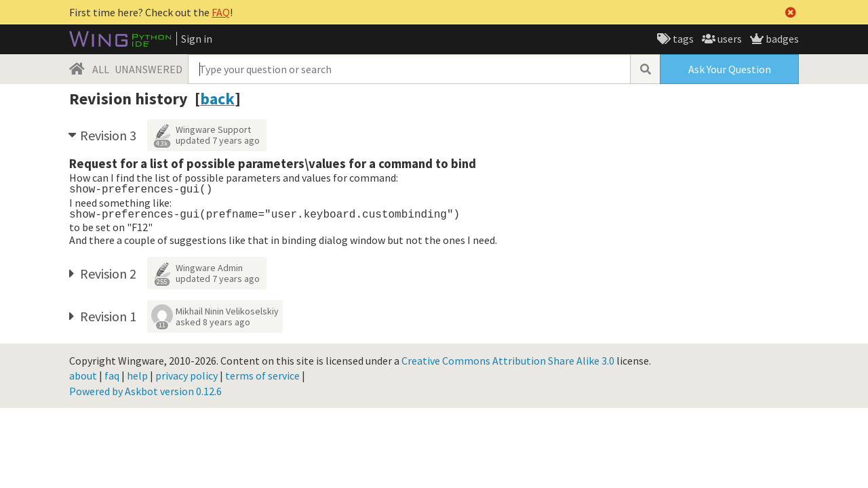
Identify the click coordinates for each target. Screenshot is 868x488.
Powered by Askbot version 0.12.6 (145, 391)
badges (781, 39)
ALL (101, 69)
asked (213, 322)
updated (218, 140)
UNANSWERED (149, 69)
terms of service (262, 375)
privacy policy (186, 375)
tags (682, 39)
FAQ (221, 12)
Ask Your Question (730, 69)
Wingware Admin (209, 268)
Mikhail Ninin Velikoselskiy (227, 311)
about (83, 375)
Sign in (197, 39)
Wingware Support (213, 129)
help (137, 375)
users (729, 39)
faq (112, 375)
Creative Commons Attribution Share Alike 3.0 (508, 361)
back (217, 99)
